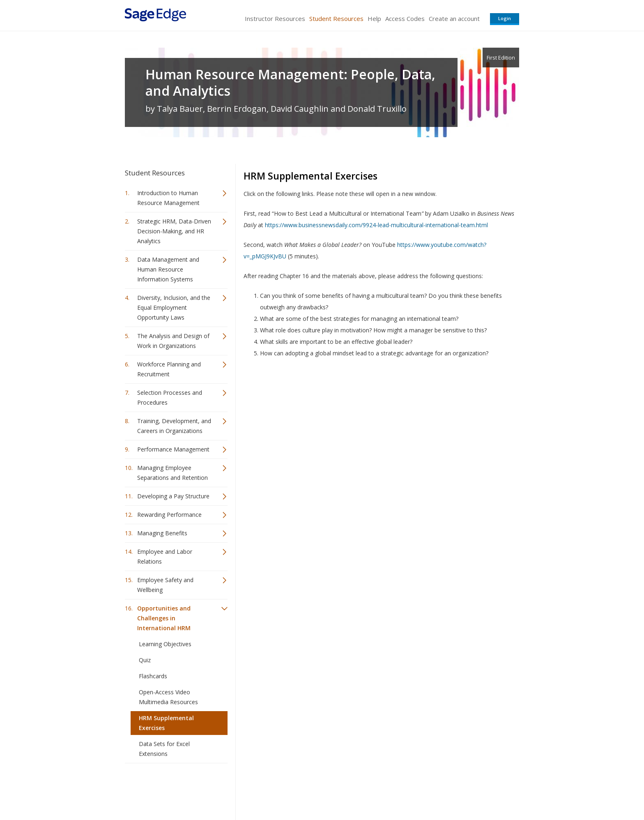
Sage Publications (172, 789)
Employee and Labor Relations (165, 556)
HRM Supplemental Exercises (166, 723)
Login (505, 18)
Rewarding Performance (169, 515)
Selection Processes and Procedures (170, 397)
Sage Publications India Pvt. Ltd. (244, 789)
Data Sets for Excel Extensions (164, 749)
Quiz (145, 660)
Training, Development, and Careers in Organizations (174, 426)
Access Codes (405, 18)
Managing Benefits (162, 533)
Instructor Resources (275, 18)
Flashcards (153, 676)
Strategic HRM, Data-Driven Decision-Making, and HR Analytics (174, 231)
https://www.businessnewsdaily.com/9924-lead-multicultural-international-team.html (376, 225)
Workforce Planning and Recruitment (169, 369)
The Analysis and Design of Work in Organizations (173, 341)
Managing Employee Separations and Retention (172, 473)
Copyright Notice (419, 789)
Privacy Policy (465, 789)
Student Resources (336, 18)
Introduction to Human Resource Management (168, 198)
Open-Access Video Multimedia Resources (168, 697)
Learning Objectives (165, 644)
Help (374, 18)
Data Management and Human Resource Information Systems (168, 269)
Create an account (454, 18)
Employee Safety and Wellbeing (165, 585)
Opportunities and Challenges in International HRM (164, 618)
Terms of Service (369, 789)
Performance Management (173, 449)
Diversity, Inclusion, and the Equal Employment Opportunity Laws (174, 307)
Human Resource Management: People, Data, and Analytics (290, 83)
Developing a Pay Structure (173, 496)
